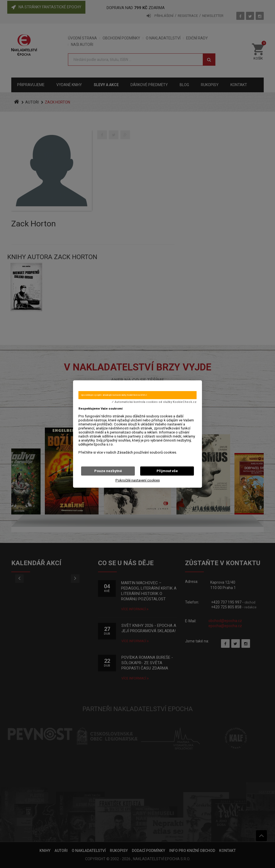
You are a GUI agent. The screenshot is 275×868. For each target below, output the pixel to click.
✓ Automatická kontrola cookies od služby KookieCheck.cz (154, 402)
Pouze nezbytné (108, 471)
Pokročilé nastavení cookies (138, 480)
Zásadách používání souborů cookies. (147, 452)
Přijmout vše (167, 471)
